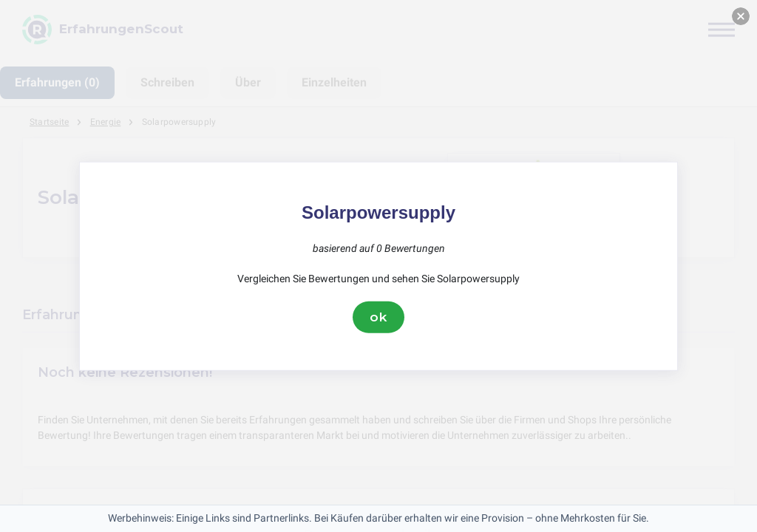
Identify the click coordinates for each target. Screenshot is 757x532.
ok (378, 317)
